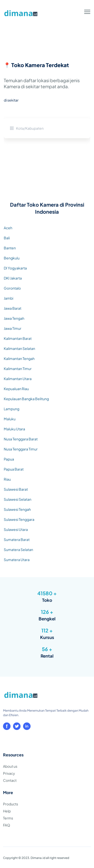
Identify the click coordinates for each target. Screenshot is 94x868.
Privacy (9, 773)
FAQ (7, 825)
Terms (8, 818)
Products (11, 804)
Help (7, 811)
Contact (10, 780)
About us (10, 766)
